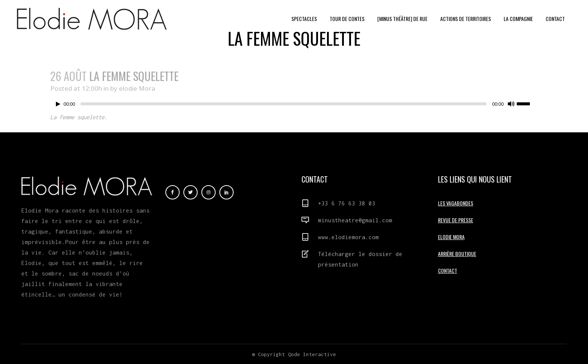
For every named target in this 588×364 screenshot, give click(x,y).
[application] (294, 106)
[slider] (283, 104)
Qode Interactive (312, 354)
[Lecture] (58, 104)
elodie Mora (137, 88)
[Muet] (511, 104)
